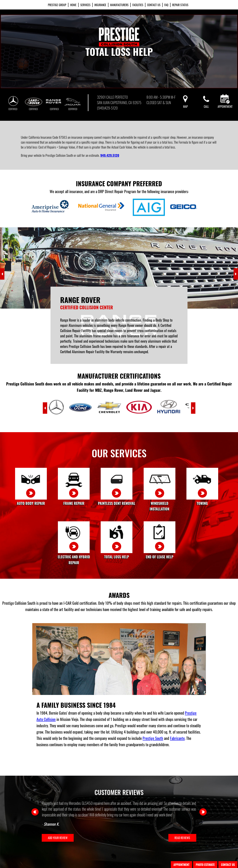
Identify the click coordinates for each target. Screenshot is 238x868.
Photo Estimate (205, 865)
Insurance (100, 5)
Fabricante (177, 738)
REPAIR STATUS (180, 5)
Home (73, 5)
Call (206, 104)
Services (85, 5)
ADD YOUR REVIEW (58, 838)
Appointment (225, 104)
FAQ (166, 5)
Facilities (138, 5)
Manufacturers (119, 5)
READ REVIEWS (182, 838)
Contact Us (154, 5)
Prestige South (153, 738)
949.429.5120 (110, 155)
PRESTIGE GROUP (57, 5)
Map (185, 104)
